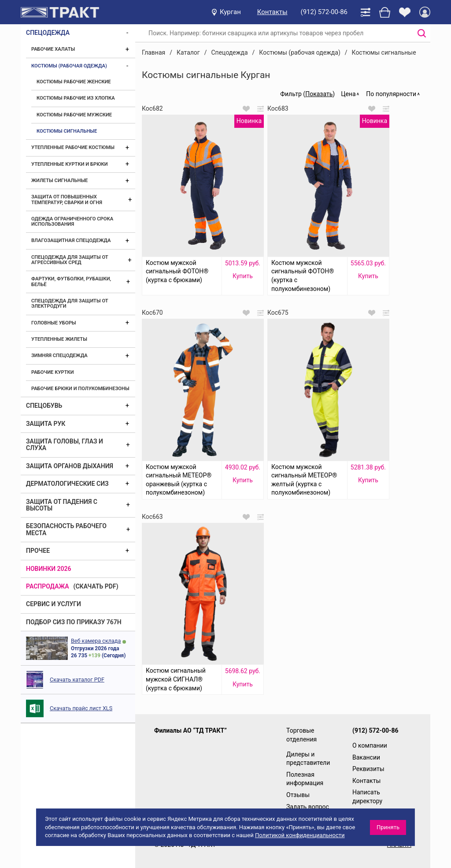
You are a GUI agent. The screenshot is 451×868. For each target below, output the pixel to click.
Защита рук (46, 424)
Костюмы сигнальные (67, 131)
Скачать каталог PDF (77, 680)
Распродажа (48, 586)
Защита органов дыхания (70, 466)
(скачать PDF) (96, 586)
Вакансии (366, 757)
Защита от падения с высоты (62, 505)
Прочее (38, 551)
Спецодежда (48, 33)
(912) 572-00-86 (324, 12)
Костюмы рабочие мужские (74, 115)
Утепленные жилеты (59, 339)
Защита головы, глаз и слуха (65, 445)
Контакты (272, 12)
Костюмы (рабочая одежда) (69, 66)
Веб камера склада (96, 641)
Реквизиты (368, 769)
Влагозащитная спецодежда (71, 240)
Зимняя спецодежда (59, 356)
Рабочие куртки (53, 372)
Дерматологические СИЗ (67, 484)
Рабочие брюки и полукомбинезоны (80, 389)
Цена (348, 94)
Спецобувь (44, 406)
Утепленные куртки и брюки (70, 164)
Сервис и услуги (54, 604)
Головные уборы (54, 323)
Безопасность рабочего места (66, 529)
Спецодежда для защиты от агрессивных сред (70, 260)
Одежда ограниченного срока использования (72, 222)
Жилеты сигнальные (59, 181)
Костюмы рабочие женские (74, 82)
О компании (370, 745)
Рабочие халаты (53, 49)
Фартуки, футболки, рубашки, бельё (71, 281)
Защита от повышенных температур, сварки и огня (67, 199)
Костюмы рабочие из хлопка (76, 98)
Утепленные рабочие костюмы (73, 147)
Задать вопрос (308, 807)
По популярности (391, 94)
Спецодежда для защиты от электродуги (70, 304)
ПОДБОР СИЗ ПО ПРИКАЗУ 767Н (74, 622)
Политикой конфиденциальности (300, 835)
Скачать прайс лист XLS (81, 708)
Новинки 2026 (49, 569)
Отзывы (298, 795)
